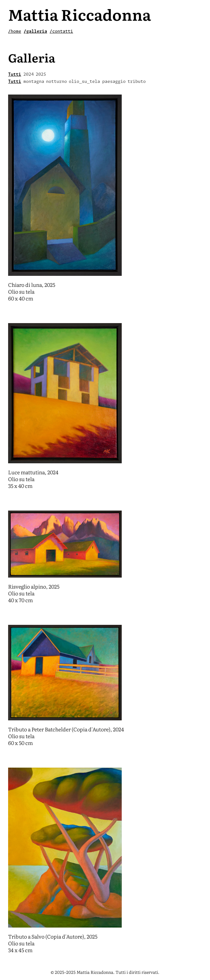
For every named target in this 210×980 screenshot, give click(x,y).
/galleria (35, 32)
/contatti (61, 32)
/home (15, 32)
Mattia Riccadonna (80, 14)
